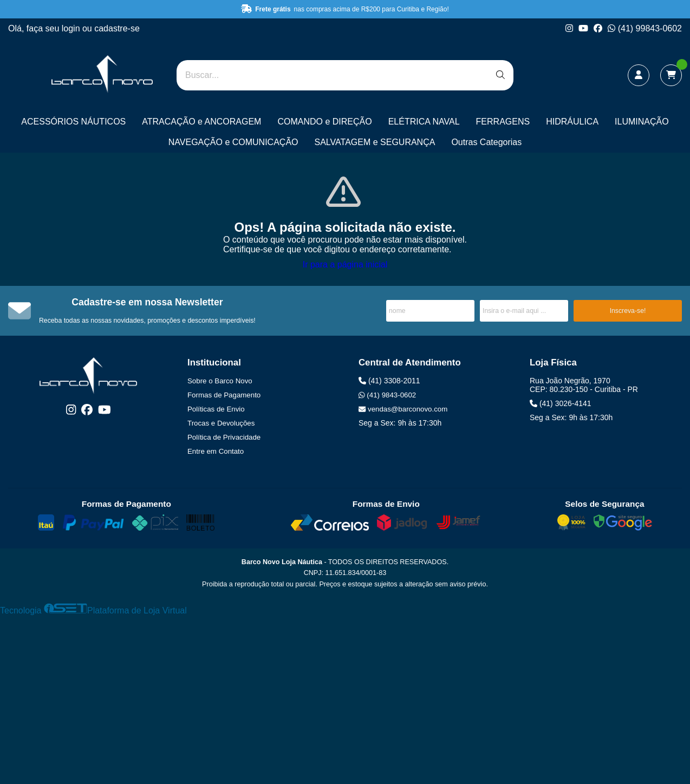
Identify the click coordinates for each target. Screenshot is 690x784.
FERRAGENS (503, 122)
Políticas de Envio (216, 409)
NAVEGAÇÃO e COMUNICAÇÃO (233, 142)
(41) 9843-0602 (387, 395)
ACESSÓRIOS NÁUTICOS (73, 122)
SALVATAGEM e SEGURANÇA (375, 142)
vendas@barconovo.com (403, 409)
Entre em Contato (216, 451)
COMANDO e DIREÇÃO (324, 122)
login (72, 28)
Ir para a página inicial (345, 264)
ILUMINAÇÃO (642, 122)
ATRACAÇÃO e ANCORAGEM (201, 122)
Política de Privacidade (224, 437)
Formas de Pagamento (224, 395)
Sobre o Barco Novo (220, 381)
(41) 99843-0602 (645, 28)
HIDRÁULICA (572, 122)
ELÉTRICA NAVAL (424, 122)
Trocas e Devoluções (221, 423)
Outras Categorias (486, 142)
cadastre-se (117, 28)
